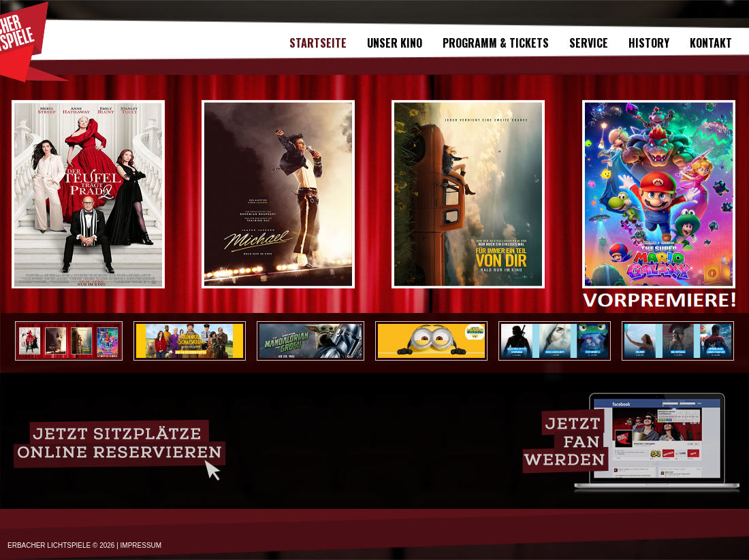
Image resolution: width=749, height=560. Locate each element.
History (649, 43)
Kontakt (711, 43)
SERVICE (589, 43)
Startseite (318, 43)
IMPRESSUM (141, 545)
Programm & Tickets (496, 43)
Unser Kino (395, 43)
